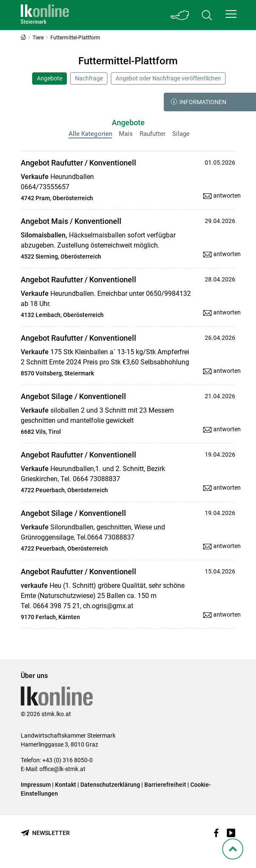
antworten (227, 196)
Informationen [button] (199, 102)
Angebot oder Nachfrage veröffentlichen (168, 78)
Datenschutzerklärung (110, 785)
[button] (231, 14)
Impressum (36, 785)
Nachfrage (89, 78)
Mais (126, 134)
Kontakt (66, 785)
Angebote (50, 78)
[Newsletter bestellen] (45, 833)
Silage (181, 134)
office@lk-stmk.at (62, 769)
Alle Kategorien (90, 134)
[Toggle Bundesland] (180, 15)
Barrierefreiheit (165, 785)
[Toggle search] (207, 15)
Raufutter (153, 134)
